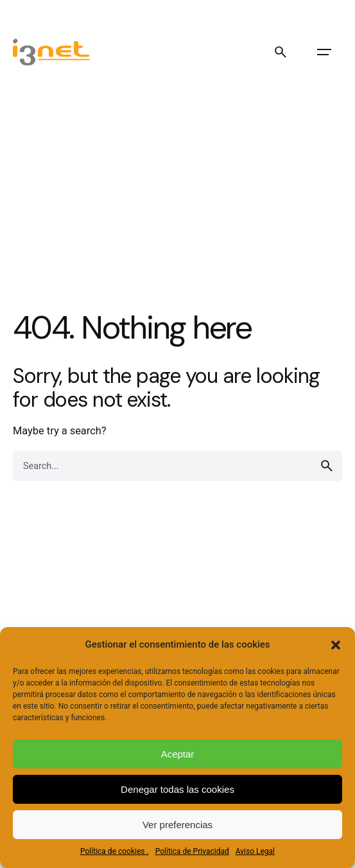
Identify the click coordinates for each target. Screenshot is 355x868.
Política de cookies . (115, 851)
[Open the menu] (324, 52)
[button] (336, 645)
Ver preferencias (177, 825)
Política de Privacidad (192, 851)
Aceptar (178, 754)
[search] (327, 466)
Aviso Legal (255, 851)
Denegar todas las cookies (177, 789)
